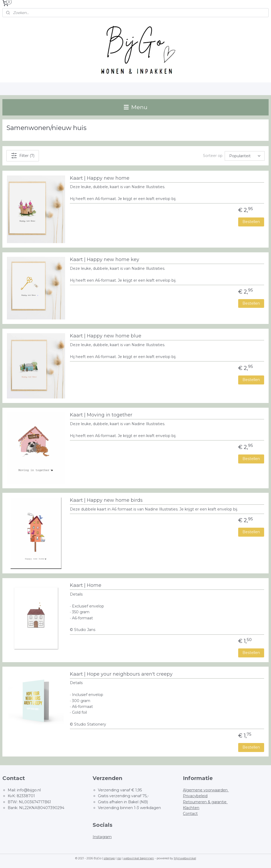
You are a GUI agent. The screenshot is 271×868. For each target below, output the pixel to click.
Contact (190, 814)
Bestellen (251, 222)
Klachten (191, 808)
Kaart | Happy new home (100, 178)
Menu (136, 107)
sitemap (109, 858)
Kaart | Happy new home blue (106, 336)
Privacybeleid (195, 796)
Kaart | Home (86, 585)
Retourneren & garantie (205, 802)
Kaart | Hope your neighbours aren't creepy (121, 674)
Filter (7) (23, 156)
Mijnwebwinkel (185, 858)
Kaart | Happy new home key (105, 260)
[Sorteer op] (245, 156)
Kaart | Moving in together (101, 415)
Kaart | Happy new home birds (106, 500)
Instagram (102, 837)
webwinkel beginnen (139, 858)
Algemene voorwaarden (206, 790)
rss (119, 858)
